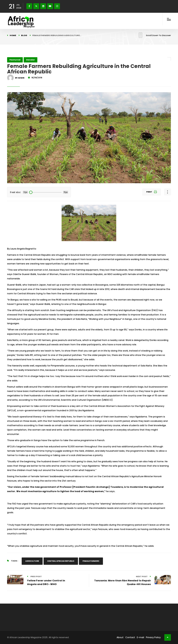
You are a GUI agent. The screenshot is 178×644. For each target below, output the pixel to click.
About (120, 637)
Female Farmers (91, 561)
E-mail (140, 637)
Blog (24, 35)
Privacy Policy (153, 637)
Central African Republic (61, 561)
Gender (31, 60)
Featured (15, 60)
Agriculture (32, 561)
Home (13, 35)
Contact (130, 637)
